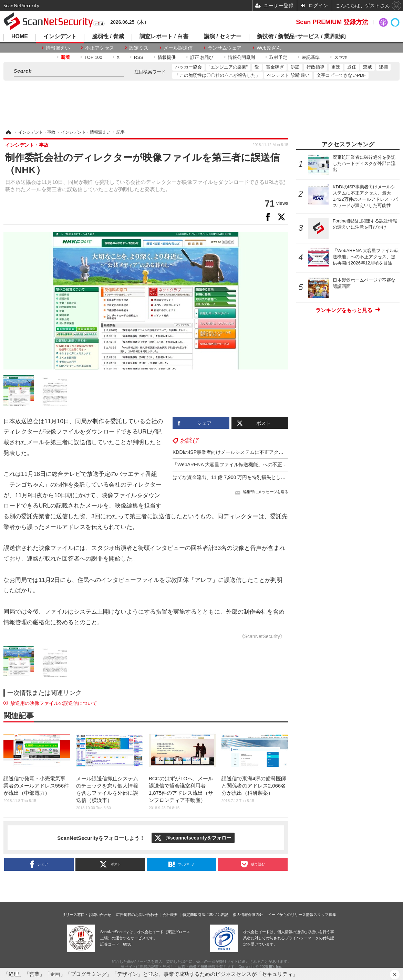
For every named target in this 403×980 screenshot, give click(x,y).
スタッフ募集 (325, 915)
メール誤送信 (178, 48)
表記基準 (311, 57)
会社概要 (170, 915)
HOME (20, 37)
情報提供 (167, 57)
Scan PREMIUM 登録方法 (332, 22)
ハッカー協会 (188, 67)
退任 (352, 67)
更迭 (336, 67)
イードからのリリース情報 (291, 915)
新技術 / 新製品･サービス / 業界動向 (302, 37)
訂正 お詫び (202, 57)
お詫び (189, 440)
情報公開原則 (241, 57)
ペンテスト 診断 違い (288, 75)
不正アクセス (100, 48)
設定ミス (139, 48)
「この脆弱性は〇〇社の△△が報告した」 (218, 75)
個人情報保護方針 (248, 915)
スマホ (341, 57)
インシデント (60, 37)
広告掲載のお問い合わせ (137, 915)
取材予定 (278, 57)
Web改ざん (269, 48)
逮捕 (383, 67)
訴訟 (295, 67)
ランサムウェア (225, 48)
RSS (139, 57)
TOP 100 (93, 57)
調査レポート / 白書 (164, 37)
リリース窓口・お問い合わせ (87, 915)
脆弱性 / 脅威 (108, 37)
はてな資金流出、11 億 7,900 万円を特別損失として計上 (234, 477)
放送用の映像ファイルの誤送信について (54, 703)
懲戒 (368, 67)
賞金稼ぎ (275, 67)
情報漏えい (58, 48)
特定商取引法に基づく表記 (205, 915)
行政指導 (316, 67)
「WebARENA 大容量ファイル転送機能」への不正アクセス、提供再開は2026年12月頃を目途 (274, 465)
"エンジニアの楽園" (228, 67)
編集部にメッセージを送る (266, 492)
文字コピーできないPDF (341, 75)
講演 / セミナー (223, 37)
